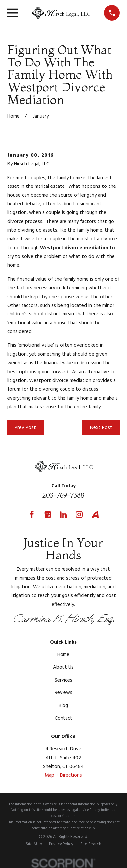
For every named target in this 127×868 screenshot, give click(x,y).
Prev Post (25, 428)
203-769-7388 (63, 495)
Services (63, 680)
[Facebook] (32, 514)
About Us (63, 667)
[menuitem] (34, 845)
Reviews (63, 693)
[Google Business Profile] (48, 514)
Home (63, 655)
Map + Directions (63, 775)
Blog (63, 706)
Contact (63, 718)
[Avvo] (95, 514)
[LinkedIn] (63, 514)
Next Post (101, 428)
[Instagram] (79, 514)
